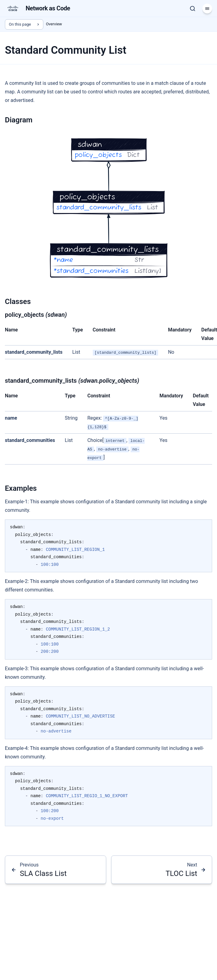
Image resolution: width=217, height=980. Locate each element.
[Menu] (207, 9)
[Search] (193, 9)
